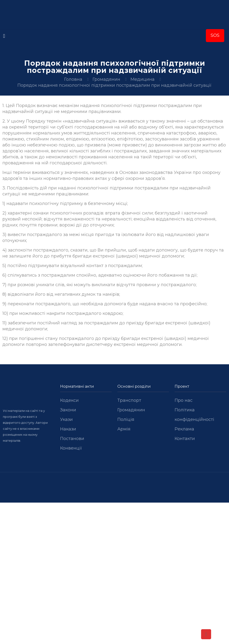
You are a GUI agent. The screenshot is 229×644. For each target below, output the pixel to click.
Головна (73, 79)
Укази (66, 419)
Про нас (184, 400)
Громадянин (106, 79)
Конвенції (71, 448)
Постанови (72, 439)
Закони (68, 410)
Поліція (126, 419)
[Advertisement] (114, 538)
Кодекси (69, 400)
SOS (215, 35)
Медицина (143, 79)
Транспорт (129, 400)
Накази (68, 429)
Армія (124, 429)
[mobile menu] (4, 36)
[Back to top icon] (206, 634)
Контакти (185, 439)
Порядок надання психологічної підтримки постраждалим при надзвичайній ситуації (114, 85)
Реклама (184, 429)
